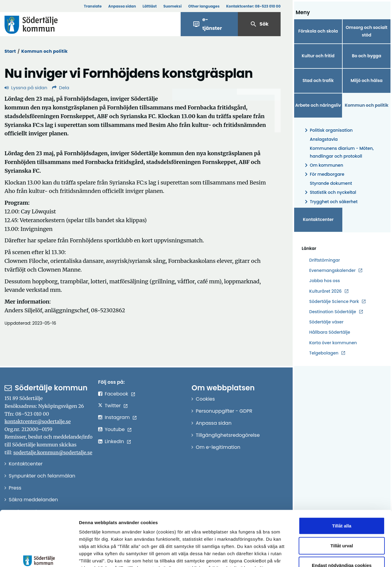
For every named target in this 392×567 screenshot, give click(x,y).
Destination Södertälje (333, 312)
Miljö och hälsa (366, 80)
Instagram (117, 417)
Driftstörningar (325, 260)
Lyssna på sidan (26, 88)
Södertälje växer (326, 322)
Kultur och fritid (318, 56)
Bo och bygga (367, 56)
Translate (93, 6)
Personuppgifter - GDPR (224, 411)
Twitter (113, 406)
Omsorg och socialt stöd (366, 31)
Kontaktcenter (318, 219)
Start (10, 51)
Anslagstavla (324, 139)
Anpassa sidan (122, 6)
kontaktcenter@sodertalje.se (38, 421)
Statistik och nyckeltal (329, 192)
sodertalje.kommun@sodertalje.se (53, 452)
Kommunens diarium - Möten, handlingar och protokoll (342, 152)
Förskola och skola (318, 31)
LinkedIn (114, 441)
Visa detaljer (330, 555)
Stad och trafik (318, 80)
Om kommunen (323, 165)
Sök (259, 24)
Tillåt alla (342, 481)
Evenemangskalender (332, 270)
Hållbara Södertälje (330, 332)
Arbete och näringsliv (318, 105)
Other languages (204, 6)
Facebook (117, 394)
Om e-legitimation (218, 447)
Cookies (205, 399)
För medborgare (324, 174)
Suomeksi (172, 6)
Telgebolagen (324, 353)
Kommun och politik (45, 51)
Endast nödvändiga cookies (342, 521)
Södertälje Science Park (334, 302)
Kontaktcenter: (253, 6)
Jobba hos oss (325, 281)
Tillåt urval (342, 501)
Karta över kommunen (333, 343)
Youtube (115, 429)
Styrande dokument (331, 183)
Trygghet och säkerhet (330, 202)
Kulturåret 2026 (325, 291)
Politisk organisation (328, 130)
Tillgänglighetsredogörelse (228, 435)
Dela (61, 88)
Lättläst (150, 6)
